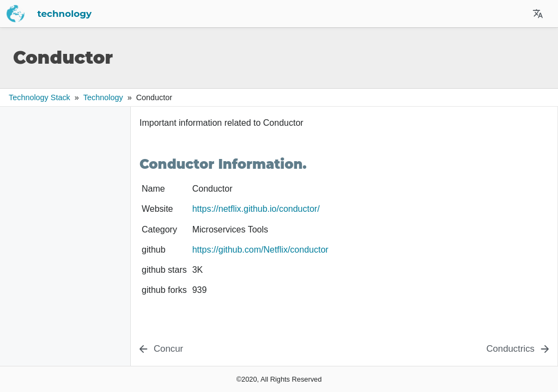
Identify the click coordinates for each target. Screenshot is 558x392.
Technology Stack (40, 97)
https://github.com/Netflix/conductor (260, 250)
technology (170, 14)
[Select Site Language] (538, 14)
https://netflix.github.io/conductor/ (256, 209)
